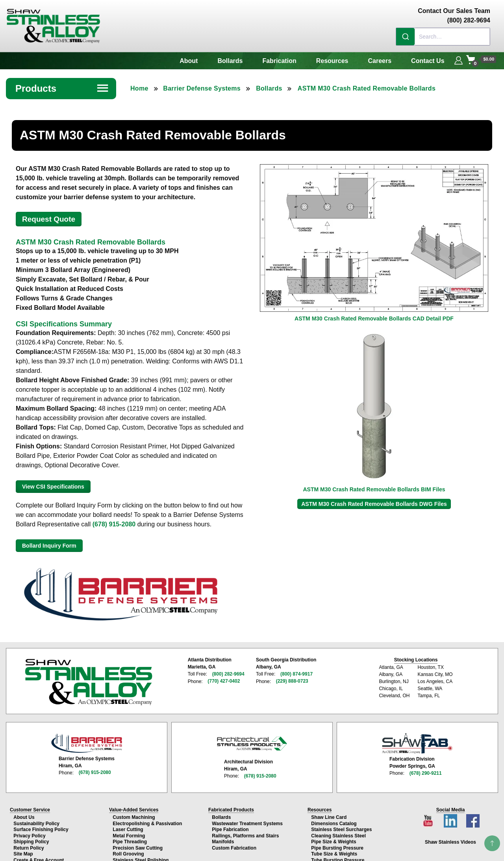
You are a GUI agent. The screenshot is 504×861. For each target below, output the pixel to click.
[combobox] (443, 37)
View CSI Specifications (53, 487)
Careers (380, 61)
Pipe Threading (129, 838)
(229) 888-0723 (291, 681)
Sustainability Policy (36, 821)
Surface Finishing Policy (40, 827)
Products (62, 88)
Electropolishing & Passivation (147, 821)
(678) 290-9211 (426, 771)
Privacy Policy (29, 832)
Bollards (230, 61)
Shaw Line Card (328, 815)
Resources (332, 61)
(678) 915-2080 (114, 524)
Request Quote (49, 219)
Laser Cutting (127, 827)
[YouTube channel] (430, 817)
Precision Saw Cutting (137, 844)
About (189, 61)
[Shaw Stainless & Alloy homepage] (88, 681)
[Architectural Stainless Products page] (252, 742)
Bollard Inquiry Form (49, 546)
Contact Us (428, 61)
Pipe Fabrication (230, 827)
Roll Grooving (128, 849)
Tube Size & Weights (334, 849)
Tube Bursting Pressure (337, 855)
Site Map (23, 849)
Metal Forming (128, 832)
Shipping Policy (31, 838)
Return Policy (28, 844)
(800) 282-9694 (228, 674)
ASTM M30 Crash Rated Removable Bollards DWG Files (374, 504)
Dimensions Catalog (333, 821)
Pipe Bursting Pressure (337, 844)
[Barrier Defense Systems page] (87, 742)
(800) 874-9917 (295, 674)
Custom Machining (133, 815)
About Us (23, 815)
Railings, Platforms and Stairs (245, 832)
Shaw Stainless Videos (450, 840)
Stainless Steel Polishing (140, 855)
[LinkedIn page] (451, 817)
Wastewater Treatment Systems (247, 821)
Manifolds (222, 838)
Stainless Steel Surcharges (341, 827)
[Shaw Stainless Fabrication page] (417, 742)
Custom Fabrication (234, 844)
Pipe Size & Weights (333, 838)
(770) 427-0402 (224, 681)
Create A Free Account (38, 855)
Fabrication (279, 61)
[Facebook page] (472, 817)
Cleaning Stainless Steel (338, 832)
